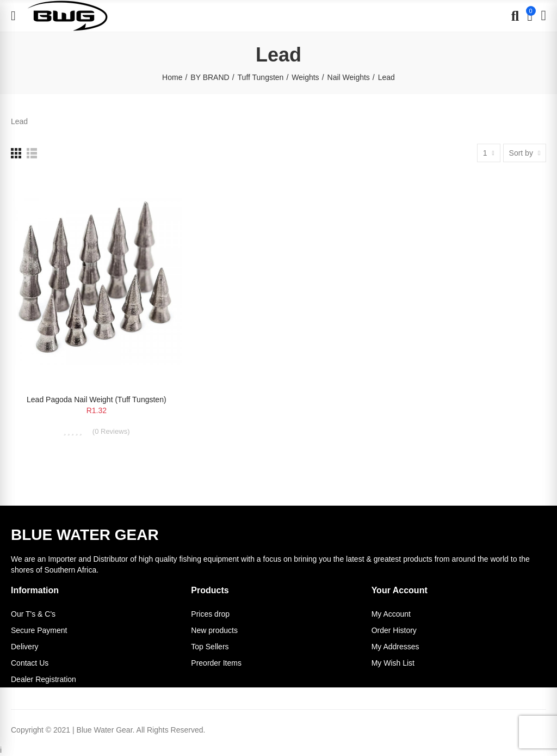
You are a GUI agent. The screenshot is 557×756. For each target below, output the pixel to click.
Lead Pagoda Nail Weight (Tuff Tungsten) (97, 399)
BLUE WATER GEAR (85, 535)
